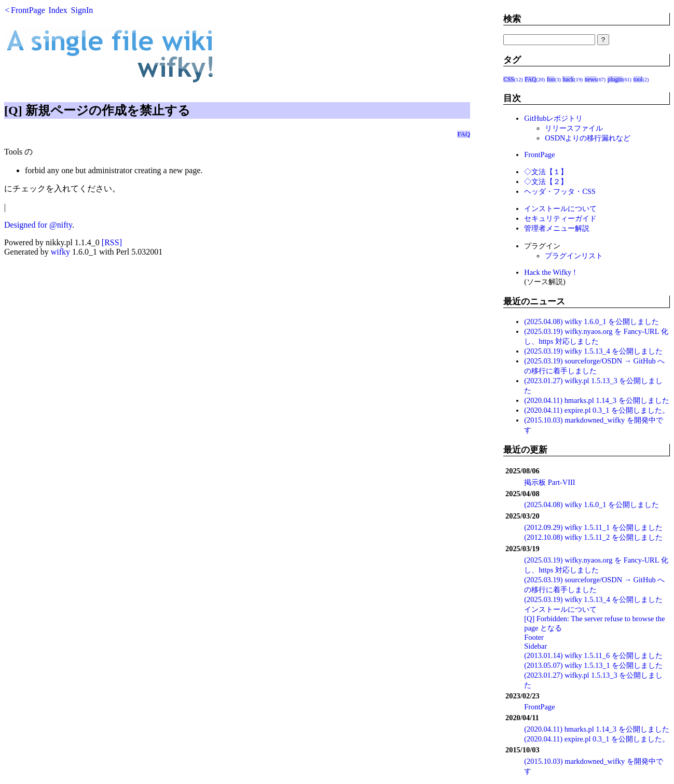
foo (551, 79)
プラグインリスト (574, 256)
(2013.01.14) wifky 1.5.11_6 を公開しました (593, 655)
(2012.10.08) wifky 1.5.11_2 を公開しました (593, 537)
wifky (60, 252)
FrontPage (28, 10)
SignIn (82, 10)
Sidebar (535, 646)
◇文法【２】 (546, 181)
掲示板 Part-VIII (549, 482)
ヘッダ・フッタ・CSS (560, 191)
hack (568, 79)
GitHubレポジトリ (553, 118)
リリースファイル (574, 128)
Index (58, 10)
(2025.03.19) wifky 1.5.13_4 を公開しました (593, 351)
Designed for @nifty (38, 225)
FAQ (464, 134)
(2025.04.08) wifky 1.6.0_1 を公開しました (592, 321)
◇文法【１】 (546, 172)
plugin (615, 79)
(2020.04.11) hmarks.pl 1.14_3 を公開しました (596, 400)
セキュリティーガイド (560, 218)
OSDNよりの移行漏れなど (588, 138)
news (591, 79)
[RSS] (112, 242)
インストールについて (560, 208)
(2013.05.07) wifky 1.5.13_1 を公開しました (593, 665)
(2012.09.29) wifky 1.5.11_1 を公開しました (593, 527)
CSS (509, 79)
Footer (534, 637)
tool (638, 79)
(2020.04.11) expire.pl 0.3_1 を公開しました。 (597, 410)
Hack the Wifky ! (550, 272)
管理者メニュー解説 (557, 228)
